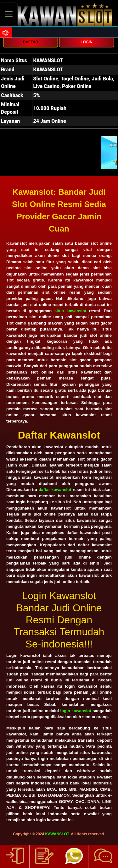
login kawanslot (76, 711)
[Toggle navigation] (9, 14)
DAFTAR (31, 42)
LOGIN (87, 42)
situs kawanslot (70, 311)
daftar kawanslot (55, 490)
